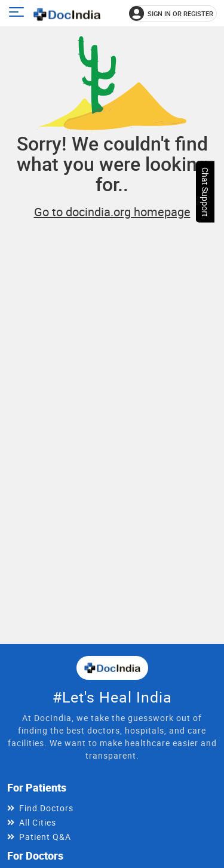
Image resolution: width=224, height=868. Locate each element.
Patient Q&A (45, 837)
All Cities (38, 822)
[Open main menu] (18, 13)
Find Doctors (46, 808)
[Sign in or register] (173, 13)
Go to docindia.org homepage (112, 212)
